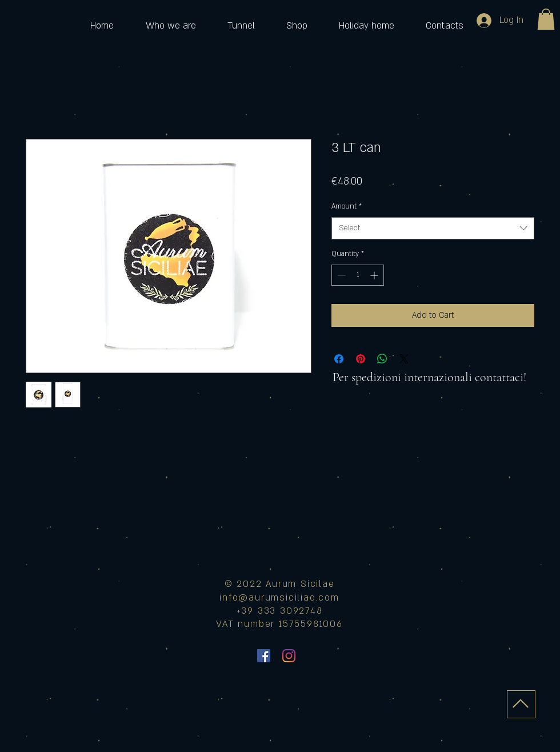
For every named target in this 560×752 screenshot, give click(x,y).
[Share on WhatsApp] (382, 359)
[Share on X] (404, 359)
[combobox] (433, 228)
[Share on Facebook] (339, 359)
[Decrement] (340, 275)
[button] (546, 19)
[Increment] (375, 275)
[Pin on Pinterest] (361, 359)
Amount (347, 206)
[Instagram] (289, 656)
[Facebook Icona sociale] (264, 656)
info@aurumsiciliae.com (279, 598)
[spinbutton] (358, 275)
